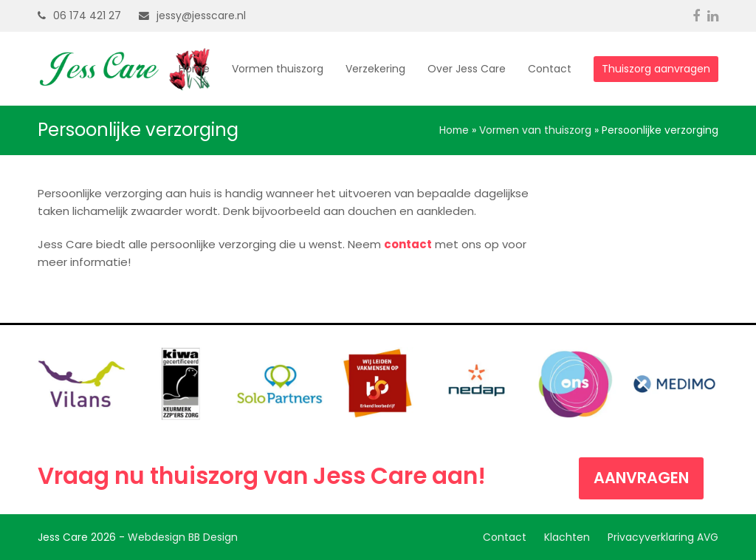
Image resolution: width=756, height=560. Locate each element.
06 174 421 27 (87, 16)
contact (408, 244)
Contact (505, 537)
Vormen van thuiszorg (535, 130)
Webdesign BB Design (183, 537)
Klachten (567, 537)
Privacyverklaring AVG (663, 537)
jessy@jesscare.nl (201, 16)
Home (454, 130)
